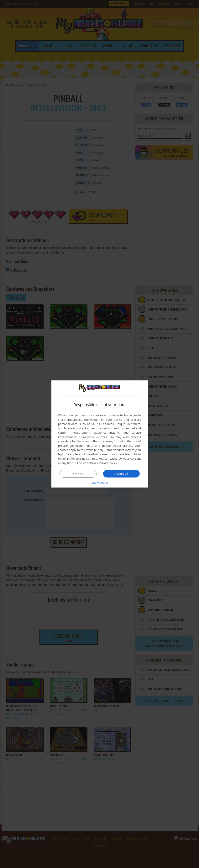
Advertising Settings (84, 458)
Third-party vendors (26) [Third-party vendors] (96, 437)
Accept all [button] (121, 473)
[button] (100, 483)
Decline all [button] (78, 474)
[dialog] (100, 434)
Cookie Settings (87, 463)
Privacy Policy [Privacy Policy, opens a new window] (108, 463)
